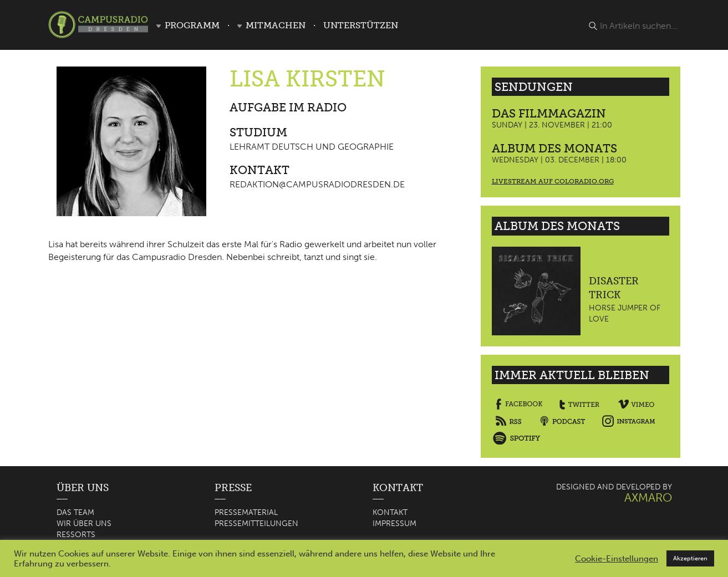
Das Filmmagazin (549, 113)
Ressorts (76, 535)
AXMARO (648, 497)
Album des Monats (554, 148)
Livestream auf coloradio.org (553, 181)
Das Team (75, 512)
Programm (192, 25)
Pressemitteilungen (256, 524)
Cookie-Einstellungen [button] (617, 559)
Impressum (394, 524)
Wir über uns (84, 524)
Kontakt (390, 512)
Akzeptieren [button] (690, 558)
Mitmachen (276, 25)
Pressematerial (246, 512)
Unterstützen (361, 25)
